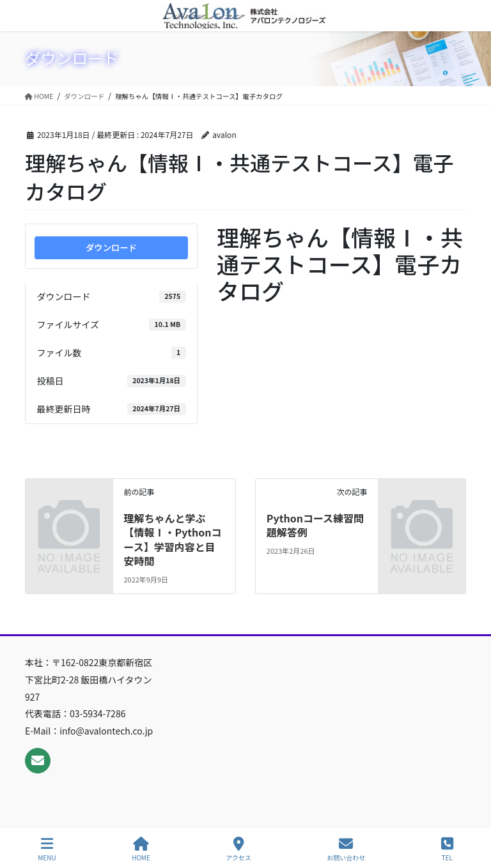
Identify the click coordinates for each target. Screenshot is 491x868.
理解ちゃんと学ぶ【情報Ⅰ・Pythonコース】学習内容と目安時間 (172, 539)
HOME (141, 849)
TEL (447, 849)
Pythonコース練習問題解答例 (315, 525)
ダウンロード (111, 247)
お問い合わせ (346, 849)
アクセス (238, 849)
